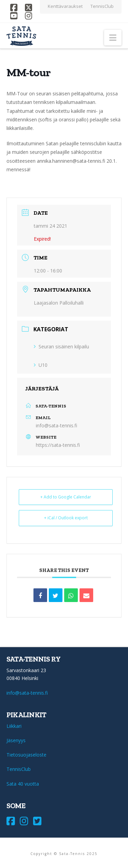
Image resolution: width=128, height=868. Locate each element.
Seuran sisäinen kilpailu (61, 346)
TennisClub (19, 769)
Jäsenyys (16, 740)
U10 (41, 365)
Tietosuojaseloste (26, 755)
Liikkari (14, 726)
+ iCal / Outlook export (66, 518)
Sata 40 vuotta (23, 784)
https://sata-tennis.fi (58, 445)
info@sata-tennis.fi (56, 425)
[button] (113, 38)
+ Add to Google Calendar (66, 497)
